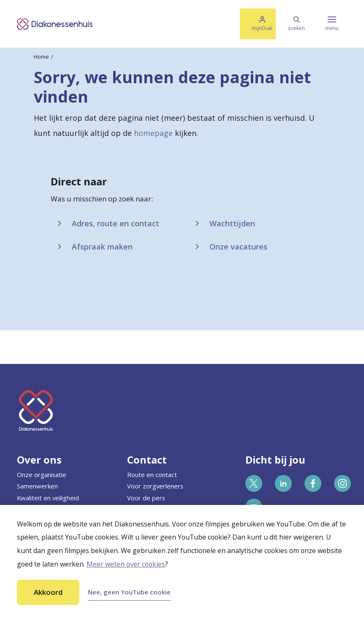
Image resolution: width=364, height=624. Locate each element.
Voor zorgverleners (155, 486)
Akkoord (48, 592)
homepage (153, 133)
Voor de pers (146, 498)
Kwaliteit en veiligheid (48, 498)
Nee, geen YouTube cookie (129, 592)
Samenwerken (37, 486)
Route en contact (152, 475)
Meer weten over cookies (126, 564)
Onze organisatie (42, 475)
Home (41, 57)
